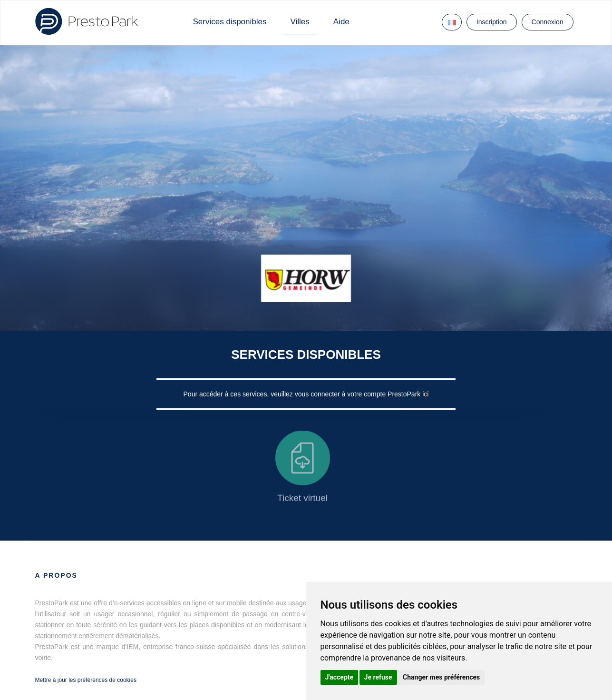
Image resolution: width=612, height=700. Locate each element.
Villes (300, 22)
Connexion (548, 22)
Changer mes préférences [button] (441, 677)
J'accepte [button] (340, 677)
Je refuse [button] (378, 677)
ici (425, 394)
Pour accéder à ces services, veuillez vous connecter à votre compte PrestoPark (303, 394)
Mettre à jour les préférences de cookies (86, 680)
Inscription (492, 22)
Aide (341, 22)
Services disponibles (230, 22)
